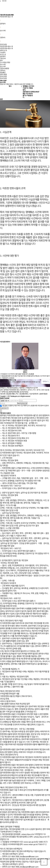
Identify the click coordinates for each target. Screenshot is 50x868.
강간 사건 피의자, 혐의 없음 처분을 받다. (17, 374)
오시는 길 (3, 54)
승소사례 (3, 31)
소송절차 (3, 53)
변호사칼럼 (3, 74)
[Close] (1, 411)
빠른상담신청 (22, 403)
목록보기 (46, 382)
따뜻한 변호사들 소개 (6, 17)
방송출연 (3, 72)
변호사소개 (3, 51)
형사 (1, 60)
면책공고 (3, 388)
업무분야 (3, 24)
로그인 (4, 1)
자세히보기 (4, 408)
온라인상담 (3, 45)
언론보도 (3, 38)
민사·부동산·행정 (5, 62)
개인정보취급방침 (12, 388)
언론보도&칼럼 (4, 68)
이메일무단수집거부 (32, 388)
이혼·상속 (3, 58)
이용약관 (22, 388)
